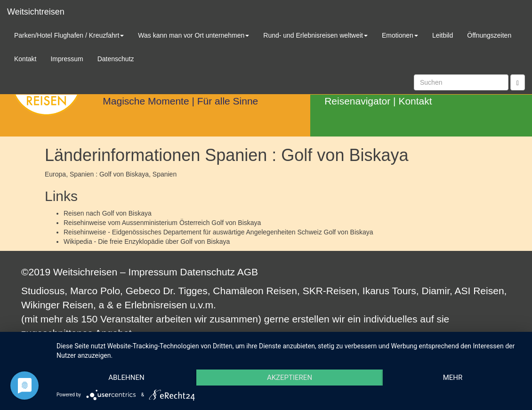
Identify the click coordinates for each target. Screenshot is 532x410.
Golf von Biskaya (127, 213)
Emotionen (400, 35)
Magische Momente (146, 101)
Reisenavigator (357, 101)
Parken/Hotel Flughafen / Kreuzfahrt (69, 35)
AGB (248, 272)
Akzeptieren (290, 378)
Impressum (153, 272)
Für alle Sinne (228, 101)
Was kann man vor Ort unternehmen (193, 35)
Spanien (165, 174)
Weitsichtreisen (36, 12)
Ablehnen (126, 378)
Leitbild (443, 35)
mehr (453, 378)
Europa (55, 174)
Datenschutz (207, 272)
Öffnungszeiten (489, 35)
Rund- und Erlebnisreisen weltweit (315, 35)
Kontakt (415, 101)
